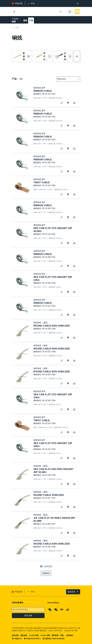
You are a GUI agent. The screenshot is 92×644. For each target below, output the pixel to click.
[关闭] (78, 3)
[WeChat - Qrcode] (50, 610)
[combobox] (66, 79)
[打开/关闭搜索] (61, 12)
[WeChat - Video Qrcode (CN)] (56, 610)
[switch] (62, 103)
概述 (25, 20)
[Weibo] (68, 610)
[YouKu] (62, 610)
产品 (31, 20)
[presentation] (31, 3)
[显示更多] (77, 56)
